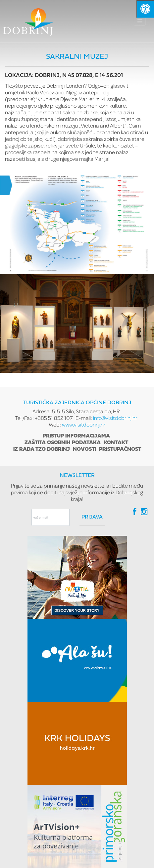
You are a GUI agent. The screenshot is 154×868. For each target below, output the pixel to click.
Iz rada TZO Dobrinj (42, 449)
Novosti (84, 449)
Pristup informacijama (76, 436)
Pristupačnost (120, 449)
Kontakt (116, 443)
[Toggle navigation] (140, 21)
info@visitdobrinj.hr (115, 418)
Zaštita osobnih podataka (63, 443)
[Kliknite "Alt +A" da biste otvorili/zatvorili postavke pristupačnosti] (145, 9)
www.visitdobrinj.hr (84, 424)
